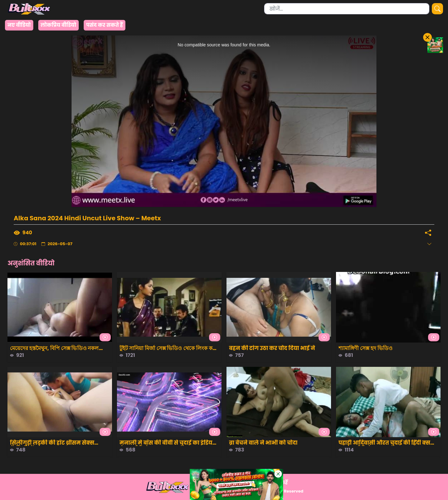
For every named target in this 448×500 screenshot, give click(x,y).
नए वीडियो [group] (19, 25)
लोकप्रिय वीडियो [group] (58, 25)
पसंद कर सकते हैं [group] (105, 25)
